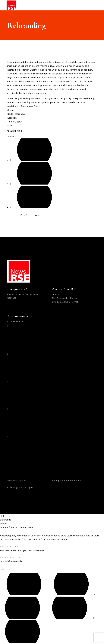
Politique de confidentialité (67, 481)
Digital (71, 98)
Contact (12, 298)
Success (81, 102)
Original (43, 102)
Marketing (25, 102)
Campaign (47, 98)
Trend (37, 106)
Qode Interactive (16, 114)
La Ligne (28, 488)
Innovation (13, 102)
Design (64, 98)
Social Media (69, 102)
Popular (52, 102)
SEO (59, 102)
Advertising (14, 98)
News (35, 102)
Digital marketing (84, 98)
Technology (27, 106)
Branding (25, 98)
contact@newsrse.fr (11, 561)
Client (56, 98)
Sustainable (14, 106)
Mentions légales (17, 481)
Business (36, 98)
